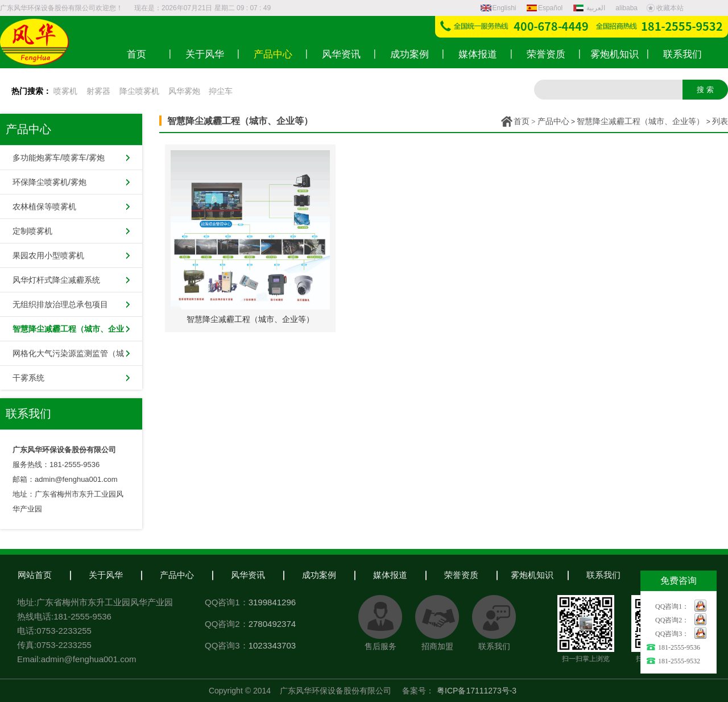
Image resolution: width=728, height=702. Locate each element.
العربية (590, 8)
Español (545, 8)
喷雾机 (65, 91)
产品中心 (553, 121)
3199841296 (272, 602)
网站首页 (35, 575)
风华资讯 (248, 575)
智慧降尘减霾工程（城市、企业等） (640, 121)
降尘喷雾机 (139, 91)
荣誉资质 (461, 575)
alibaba (626, 8)
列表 (720, 121)
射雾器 (98, 91)
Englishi (499, 8)
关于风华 (106, 575)
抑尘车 (221, 91)
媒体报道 (390, 575)
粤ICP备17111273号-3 (477, 691)
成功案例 (319, 575)
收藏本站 (665, 8)
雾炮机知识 (532, 575)
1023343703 (272, 645)
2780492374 (272, 624)
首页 (522, 121)
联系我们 (603, 575)
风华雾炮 (184, 91)
